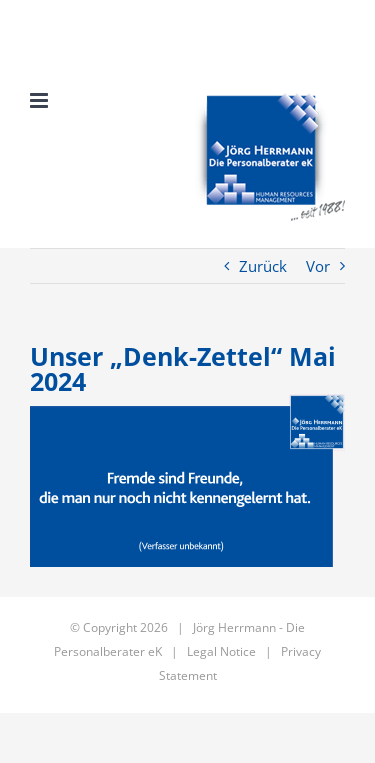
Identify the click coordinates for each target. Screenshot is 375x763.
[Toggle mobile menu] (40, 100)
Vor (318, 266)
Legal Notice (221, 651)
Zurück (263, 266)
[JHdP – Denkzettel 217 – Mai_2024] (187, 480)
